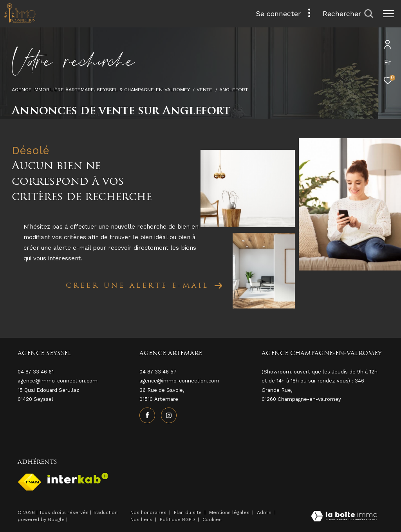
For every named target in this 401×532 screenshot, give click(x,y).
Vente (204, 89)
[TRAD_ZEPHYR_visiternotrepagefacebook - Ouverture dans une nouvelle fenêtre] (147, 415)
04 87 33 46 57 (158, 372)
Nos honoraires (148, 512)
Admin (265, 512)
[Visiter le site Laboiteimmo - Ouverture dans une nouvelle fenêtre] (344, 517)
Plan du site (189, 512)
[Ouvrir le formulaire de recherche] (348, 14)
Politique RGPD (177, 519)
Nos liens (142, 519)
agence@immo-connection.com (179, 381)
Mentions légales (230, 512)
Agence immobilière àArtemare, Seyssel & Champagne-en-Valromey (101, 89)
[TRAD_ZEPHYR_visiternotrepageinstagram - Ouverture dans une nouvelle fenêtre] (169, 415)
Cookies (212, 520)
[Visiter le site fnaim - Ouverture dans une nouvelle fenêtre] (30, 482)
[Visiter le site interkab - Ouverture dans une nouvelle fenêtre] (78, 478)
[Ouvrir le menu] (388, 14)
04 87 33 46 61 (36, 372)
